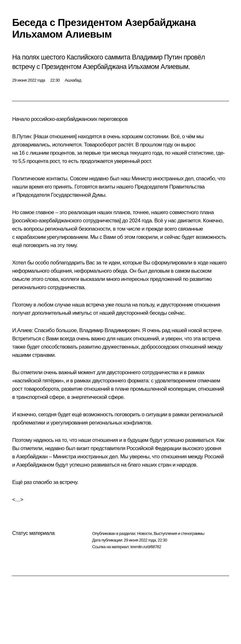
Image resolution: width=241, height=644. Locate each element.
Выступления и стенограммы (179, 533)
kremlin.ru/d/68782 (146, 547)
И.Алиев (22, 330)
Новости (144, 533)
